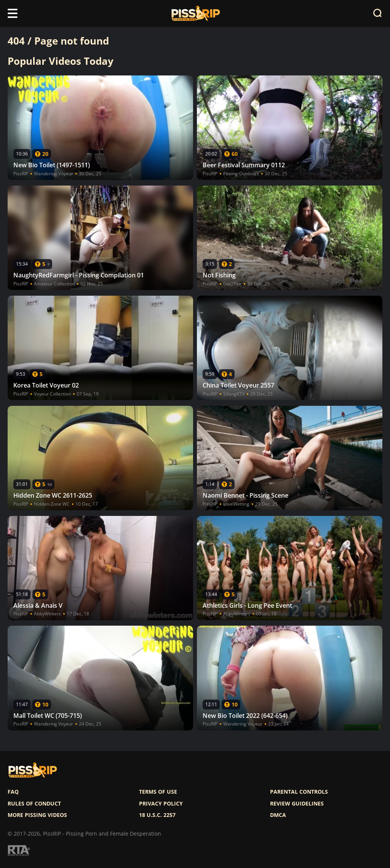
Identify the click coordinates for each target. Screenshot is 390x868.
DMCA (278, 815)
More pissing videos (37, 815)
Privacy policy (161, 804)
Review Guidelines (297, 804)
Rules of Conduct (34, 804)
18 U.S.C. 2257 (157, 815)
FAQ (13, 792)
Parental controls (299, 792)
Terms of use (158, 792)
